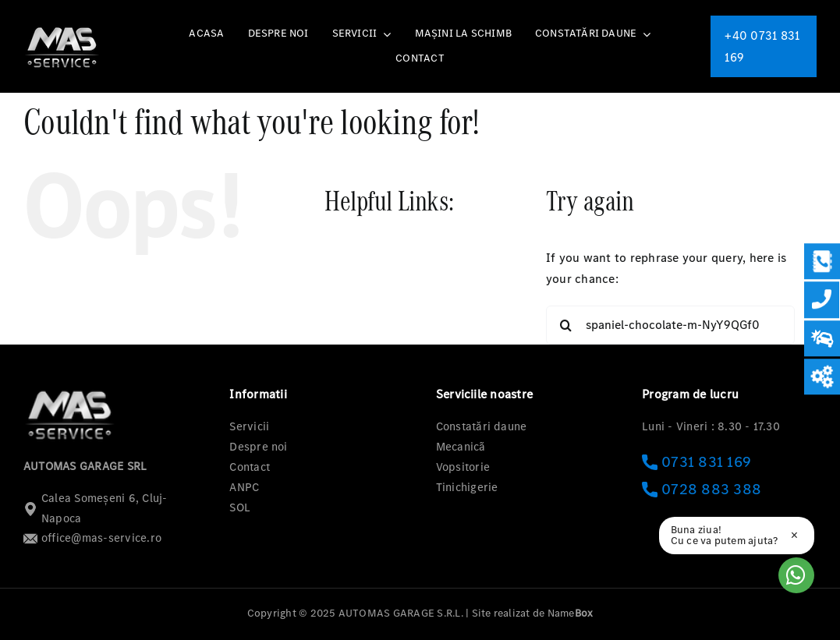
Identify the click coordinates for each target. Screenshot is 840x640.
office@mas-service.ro (92, 538)
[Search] (565, 325)
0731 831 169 (696, 462)
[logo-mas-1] (62, 27)
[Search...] (670, 325)
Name (571, 613)
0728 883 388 (702, 489)
